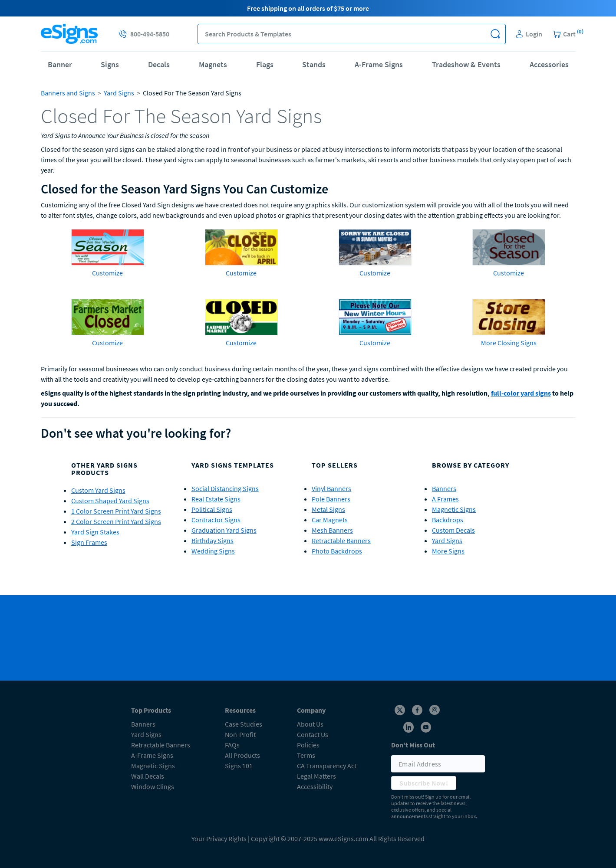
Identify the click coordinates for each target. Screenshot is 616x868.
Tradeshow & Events (466, 64)
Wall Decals (148, 776)
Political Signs (212, 509)
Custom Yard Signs (98, 490)
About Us (310, 724)
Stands (314, 64)
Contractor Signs (216, 520)
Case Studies (244, 724)
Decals (159, 64)
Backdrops (448, 520)
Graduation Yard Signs (224, 530)
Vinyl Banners (331, 488)
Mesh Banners (332, 530)
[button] (496, 34)
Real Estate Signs (216, 499)
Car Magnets (330, 520)
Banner (60, 64)
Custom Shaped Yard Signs (110, 501)
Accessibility (315, 786)
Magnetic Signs (454, 509)
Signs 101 (239, 766)
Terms (306, 755)
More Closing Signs (509, 343)
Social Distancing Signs (225, 488)
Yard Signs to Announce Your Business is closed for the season (125, 135)
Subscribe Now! (424, 783)
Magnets (213, 64)
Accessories (549, 64)
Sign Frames (89, 542)
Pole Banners (331, 499)
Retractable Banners (341, 540)
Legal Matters (316, 776)
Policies (308, 745)
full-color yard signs (521, 393)
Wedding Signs (213, 551)
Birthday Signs (212, 540)
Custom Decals (453, 530)
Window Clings (153, 786)
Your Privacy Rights (219, 839)
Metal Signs (328, 509)
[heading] (308, 116)
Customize (107, 273)
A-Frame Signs (379, 64)
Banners (444, 488)
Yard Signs (119, 93)
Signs (110, 64)
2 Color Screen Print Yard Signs (116, 521)
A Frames (445, 499)
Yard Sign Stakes (95, 532)
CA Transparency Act (327, 766)
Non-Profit (240, 734)
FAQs (232, 745)
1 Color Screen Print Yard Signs (116, 511)
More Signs (448, 551)
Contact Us (313, 734)
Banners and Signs (68, 93)
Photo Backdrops (337, 551)
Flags (265, 64)
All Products (242, 755)
